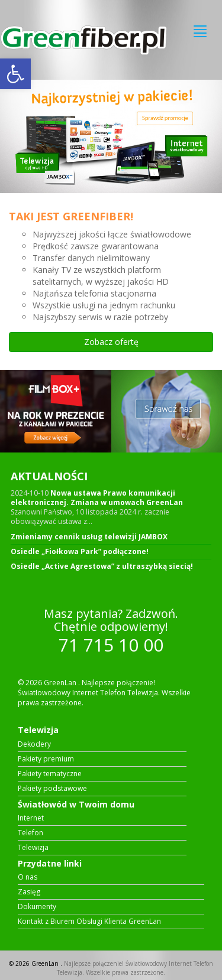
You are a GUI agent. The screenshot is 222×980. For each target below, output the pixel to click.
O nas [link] (28, 877)
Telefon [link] (30, 833)
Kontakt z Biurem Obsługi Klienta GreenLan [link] (89, 922)
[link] (15, 74)
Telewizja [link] (33, 848)
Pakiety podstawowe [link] (52, 789)
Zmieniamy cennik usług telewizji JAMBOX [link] (89, 537)
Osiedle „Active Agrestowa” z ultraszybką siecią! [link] (102, 566)
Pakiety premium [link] (46, 759)
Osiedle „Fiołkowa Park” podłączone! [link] (80, 552)
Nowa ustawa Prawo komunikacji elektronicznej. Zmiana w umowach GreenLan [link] (97, 498)
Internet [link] (31, 818)
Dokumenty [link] (37, 907)
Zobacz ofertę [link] (111, 342)
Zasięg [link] (29, 892)
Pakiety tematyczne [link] (50, 774)
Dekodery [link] (34, 744)
